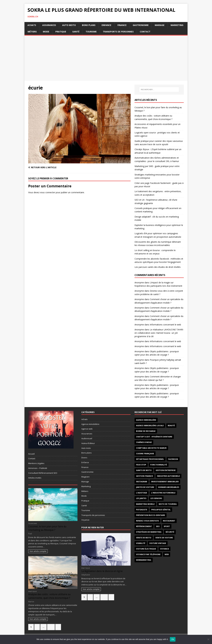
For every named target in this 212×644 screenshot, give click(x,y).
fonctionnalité (159, 465)
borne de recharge (146, 431)
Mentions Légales (36, 463)
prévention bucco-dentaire (151, 515)
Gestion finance (145, 476)
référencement (144, 526)
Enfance (106, 25)
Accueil (31, 454)
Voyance (85, 520)
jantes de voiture (145, 487)
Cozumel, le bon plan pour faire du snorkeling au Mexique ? (47, 528)
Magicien (85, 477)
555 (104, 597)
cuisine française (145, 454)
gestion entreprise (166, 470)
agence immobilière (146, 420)
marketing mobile (145, 504)
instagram (142, 482)
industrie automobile (168, 476)
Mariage (160, 25)
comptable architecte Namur (151, 448)
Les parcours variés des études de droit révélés (158, 267)
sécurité (170, 532)
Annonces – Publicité (38, 468)
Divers (84, 458)
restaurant (169, 521)
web (167, 554)
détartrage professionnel (150, 459)
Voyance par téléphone (148, 554)
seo (158, 526)
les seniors (156, 498)
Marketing (177, 25)
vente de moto (144, 538)
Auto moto (69, 25)
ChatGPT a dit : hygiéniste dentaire (154, 437)
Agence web (87, 429)
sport (167, 526)
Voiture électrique (146, 549)
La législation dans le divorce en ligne (102, 571)
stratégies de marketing (149, 532)
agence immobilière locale (150, 426)
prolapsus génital (161, 510)
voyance (165, 549)
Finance (122, 25)
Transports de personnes (118, 32)
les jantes (141, 498)
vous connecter (48, 192)
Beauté (171, 426)
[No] (208, 639)
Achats (32, 25)
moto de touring (168, 504)
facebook (173, 459)
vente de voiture (164, 538)
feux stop (141, 465)
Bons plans (89, 25)
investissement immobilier (165, 482)
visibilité (141, 543)
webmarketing (144, 560)
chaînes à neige (144, 442)
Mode (46, 32)
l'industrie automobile (163, 493)
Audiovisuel (87, 438)
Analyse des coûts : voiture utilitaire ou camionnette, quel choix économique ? (49, 596)
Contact (145, 32)
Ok (173, 639)
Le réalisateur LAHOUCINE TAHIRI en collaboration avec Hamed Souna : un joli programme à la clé (159, 333)
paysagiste (142, 510)
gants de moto (144, 470)
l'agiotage (142, 493)
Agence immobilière (90, 424)
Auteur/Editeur (88, 443)
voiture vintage (158, 543)
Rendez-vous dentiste (147, 521)
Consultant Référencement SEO (43, 473)
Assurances (49, 25)
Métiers (32, 32)
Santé (76, 32)
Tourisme (91, 32)
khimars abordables (169, 487)
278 (51, 627)
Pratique (61, 32)
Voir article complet (38, 551)
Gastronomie (141, 25)
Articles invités (35, 478)
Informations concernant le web (165, 325)
